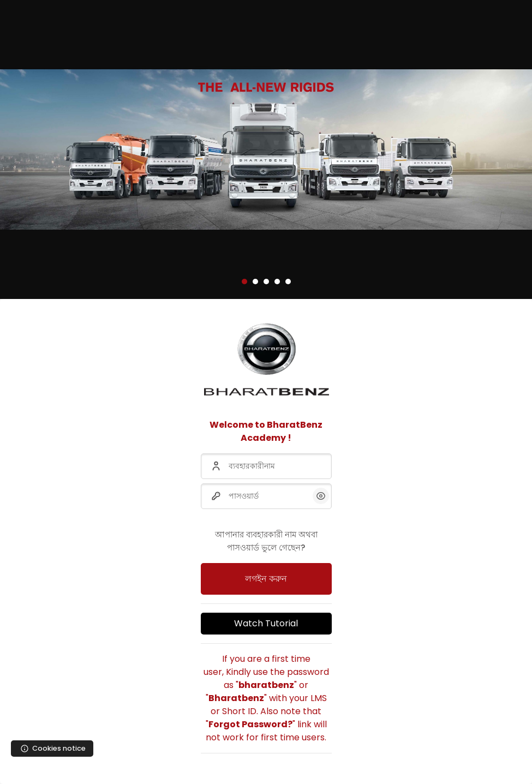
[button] (244, 282)
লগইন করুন (266, 579)
